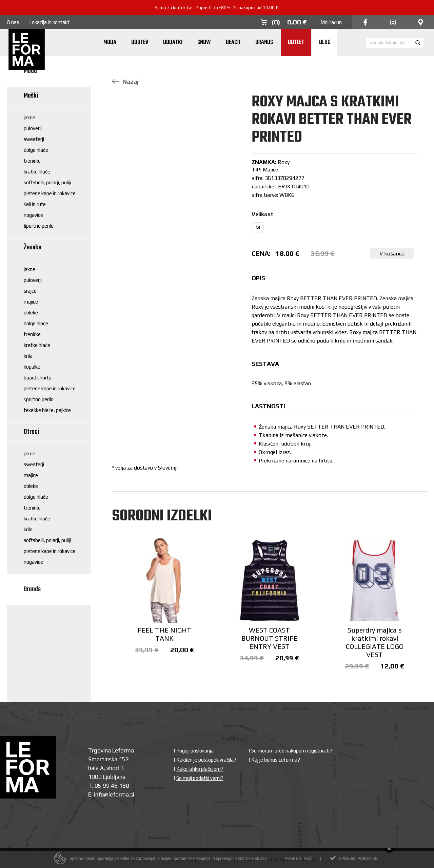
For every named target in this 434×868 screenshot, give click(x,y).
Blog (325, 43)
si (132, 794)
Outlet (296, 43)
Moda (110, 43)
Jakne (29, 117)
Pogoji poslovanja (195, 751)
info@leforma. (112, 794)
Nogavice (33, 215)
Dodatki (173, 43)
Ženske (33, 247)
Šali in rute (35, 204)
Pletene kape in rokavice (50, 193)
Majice (31, 302)
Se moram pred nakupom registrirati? (292, 751)
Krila (28, 356)
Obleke (31, 313)
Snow (204, 43)
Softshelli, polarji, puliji (47, 182)
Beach (233, 43)
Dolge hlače (36, 150)
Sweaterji (34, 139)
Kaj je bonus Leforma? (276, 760)
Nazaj (125, 81)
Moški (31, 96)
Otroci (32, 432)
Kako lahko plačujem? (200, 769)
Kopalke (32, 367)
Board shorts (37, 378)
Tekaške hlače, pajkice (47, 410)
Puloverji (33, 128)
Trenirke (32, 161)
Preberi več (298, 861)
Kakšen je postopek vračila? (206, 760)
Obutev (140, 43)
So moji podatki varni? (200, 778)
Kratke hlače (37, 172)
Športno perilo (39, 226)
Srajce (30, 291)
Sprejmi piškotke (358, 861)
